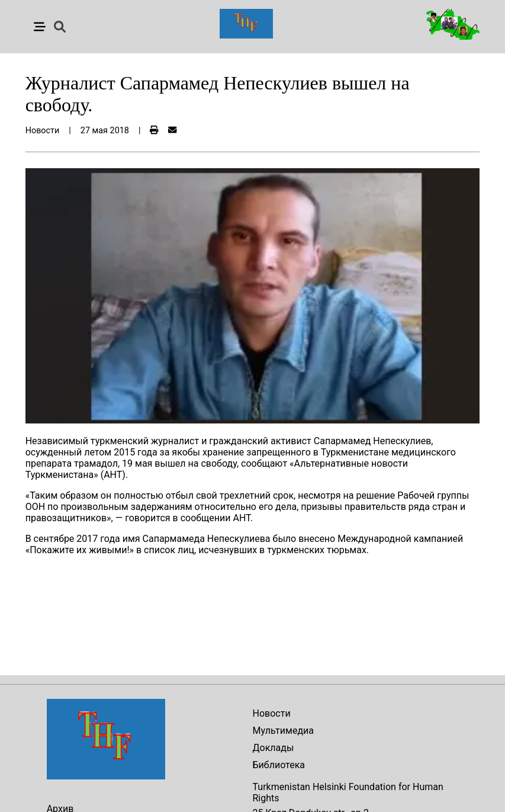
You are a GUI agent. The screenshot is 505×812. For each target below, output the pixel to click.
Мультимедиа (283, 731)
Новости (272, 713)
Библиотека (279, 765)
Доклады (274, 748)
